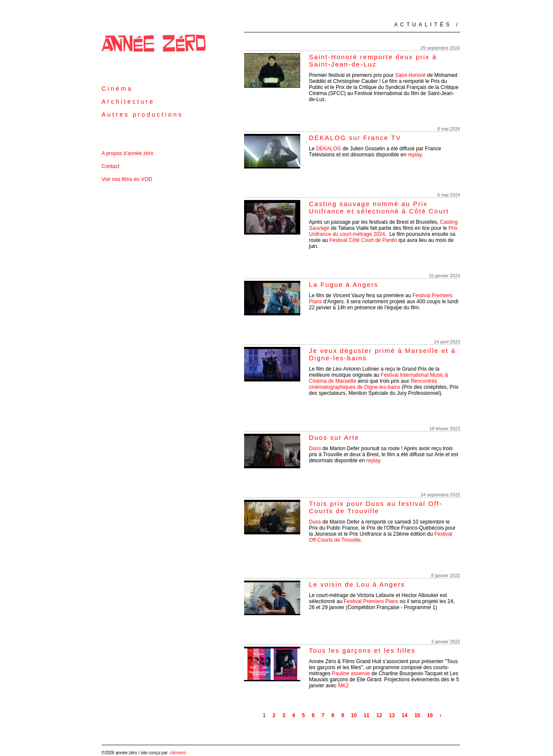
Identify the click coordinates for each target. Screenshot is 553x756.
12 (379, 715)
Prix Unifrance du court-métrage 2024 (383, 231)
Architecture (128, 102)
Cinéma (117, 89)
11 (367, 715)
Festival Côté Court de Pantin (363, 240)
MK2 (343, 686)
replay (415, 155)
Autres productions (142, 114)
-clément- (178, 753)
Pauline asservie (351, 673)
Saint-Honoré (410, 75)
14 (405, 715)
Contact (110, 166)
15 (417, 715)
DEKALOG (329, 149)
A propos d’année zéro (127, 153)
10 (354, 715)
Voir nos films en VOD (127, 179)
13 (392, 715)
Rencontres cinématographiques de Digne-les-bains (373, 384)
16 (430, 715)
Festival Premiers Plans (371, 601)
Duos (315, 448)
